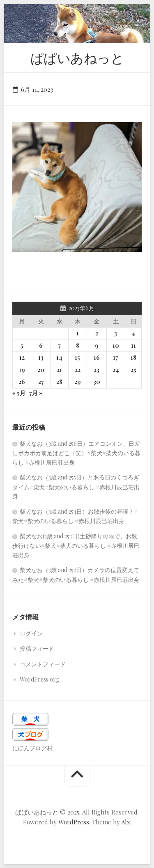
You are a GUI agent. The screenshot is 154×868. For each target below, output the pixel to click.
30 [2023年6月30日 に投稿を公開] (97, 382)
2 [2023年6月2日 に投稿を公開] (97, 333)
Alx (126, 822)
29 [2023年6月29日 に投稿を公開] (78, 382)
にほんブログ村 (32, 748)
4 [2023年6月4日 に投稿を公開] (133, 333)
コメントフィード (43, 664)
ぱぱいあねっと (77, 57)
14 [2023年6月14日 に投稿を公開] (59, 357)
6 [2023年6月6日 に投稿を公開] (41, 346)
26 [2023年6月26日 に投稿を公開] (22, 382)
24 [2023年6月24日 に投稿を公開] (116, 370)
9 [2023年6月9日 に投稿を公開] (97, 346)
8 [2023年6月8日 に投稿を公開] (78, 346)
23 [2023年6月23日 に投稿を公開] (97, 370)
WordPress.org (39, 679)
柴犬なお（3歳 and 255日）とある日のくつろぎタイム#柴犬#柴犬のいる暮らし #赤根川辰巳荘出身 (76, 487)
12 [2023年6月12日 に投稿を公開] (22, 357)
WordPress (74, 822)
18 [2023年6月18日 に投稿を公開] (133, 357)
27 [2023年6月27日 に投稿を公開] (41, 382)
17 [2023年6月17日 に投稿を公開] (116, 357)
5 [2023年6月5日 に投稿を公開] (22, 346)
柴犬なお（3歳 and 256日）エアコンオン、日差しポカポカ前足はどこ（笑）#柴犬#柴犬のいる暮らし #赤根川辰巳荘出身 (76, 453)
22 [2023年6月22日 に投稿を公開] (78, 370)
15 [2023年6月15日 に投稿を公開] (77, 357)
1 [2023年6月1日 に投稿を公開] (78, 333)
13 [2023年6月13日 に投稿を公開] (41, 357)
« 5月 (19, 393)
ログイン (31, 633)
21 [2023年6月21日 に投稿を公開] (59, 370)
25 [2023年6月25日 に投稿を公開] (133, 370)
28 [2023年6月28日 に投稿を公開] (59, 382)
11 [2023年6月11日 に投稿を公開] (133, 346)
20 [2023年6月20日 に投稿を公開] (41, 370)
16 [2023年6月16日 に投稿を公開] (97, 357)
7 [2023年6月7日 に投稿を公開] (59, 346)
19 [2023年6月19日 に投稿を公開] (22, 370)
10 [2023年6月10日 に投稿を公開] (116, 346)
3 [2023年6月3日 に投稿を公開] (116, 333)
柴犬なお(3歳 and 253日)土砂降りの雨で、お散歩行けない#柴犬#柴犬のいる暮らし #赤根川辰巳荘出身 (76, 546)
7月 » (36, 393)
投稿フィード (37, 648)
